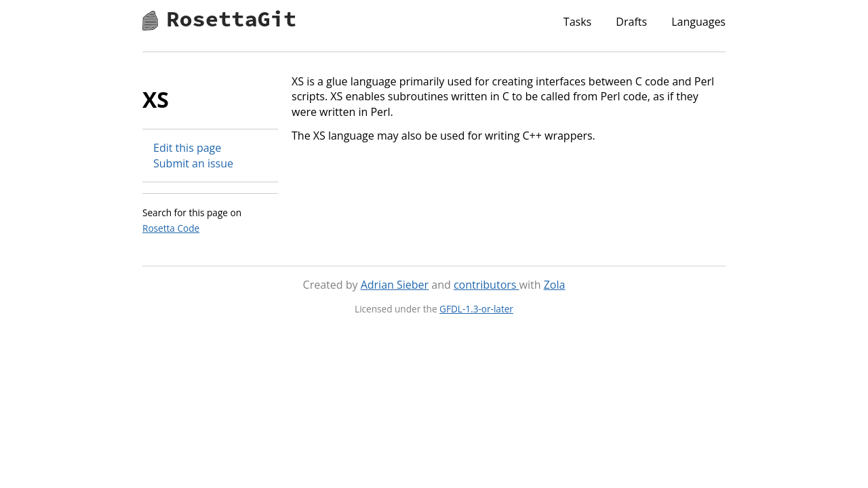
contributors (487, 285)
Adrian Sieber (395, 285)
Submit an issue (193, 163)
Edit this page (187, 148)
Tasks (577, 22)
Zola (555, 285)
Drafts (631, 22)
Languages (698, 22)
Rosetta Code (171, 228)
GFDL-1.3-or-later (476, 309)
